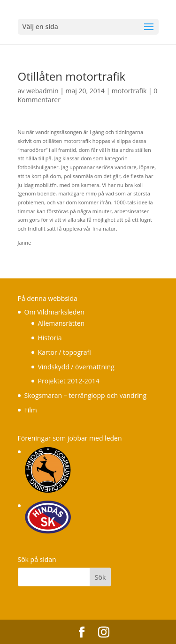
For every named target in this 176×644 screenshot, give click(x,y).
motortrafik (129, 91)
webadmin (42, 91)
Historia (50, 338)
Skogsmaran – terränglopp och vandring (86, 395)
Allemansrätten (61, 323)
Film (31, 410)
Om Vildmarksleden (54, 312)
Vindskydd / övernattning (76, 367)
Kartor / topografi (65, 352)
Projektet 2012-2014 (69, 381)
